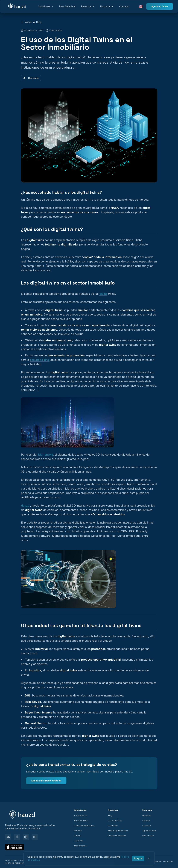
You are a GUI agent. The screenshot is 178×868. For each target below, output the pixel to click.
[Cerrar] (149, 858)
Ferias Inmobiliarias (117, 836)
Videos (77, 836)
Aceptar (138, 858)
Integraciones (80, 846)
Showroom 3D (80, 816)
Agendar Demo (160, 6)
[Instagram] (26, 837)
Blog (110, 816)
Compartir (31, 78)
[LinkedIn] (8, 837)
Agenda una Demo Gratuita (46, 781)
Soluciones (46, 6)
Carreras (146, 821)
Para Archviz (67, 6)
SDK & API (78, 841)
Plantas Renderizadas (84, 826)
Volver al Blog (31, 22)
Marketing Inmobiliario (118, 831)
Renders (78, 831)
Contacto (124, 6)
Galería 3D (113, 826)
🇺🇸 (141, 6)
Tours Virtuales (81, 821)
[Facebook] (17, 837)
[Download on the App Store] (15, 847)
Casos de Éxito (115, 821)
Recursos (88, 6)
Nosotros (107, 6)
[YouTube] (35, 837)
